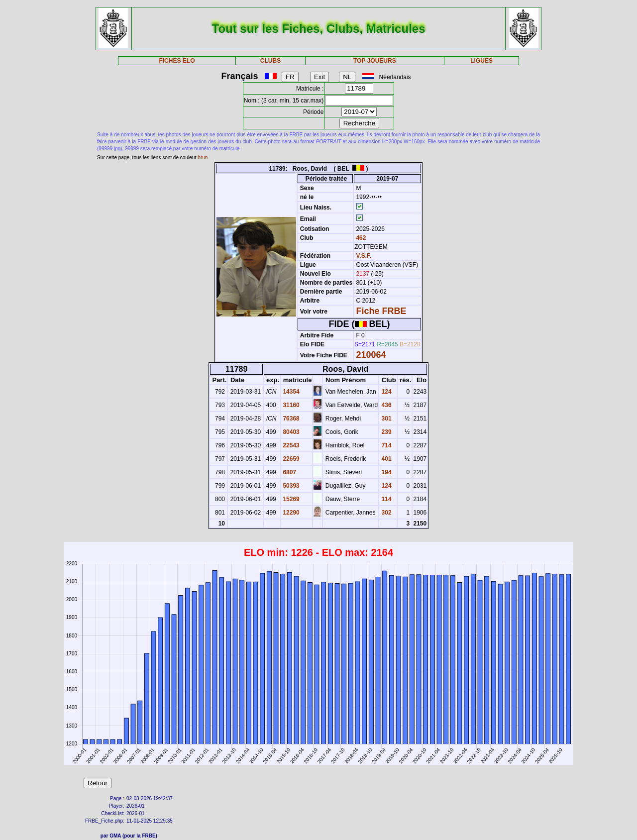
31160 (290, 405)
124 (385, 392)
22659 (290, 459)
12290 (290, 513)
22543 (290, 445)
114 (385, 499)
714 (385, 445)
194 (385, 472)
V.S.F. (364, 256)
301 (385, 419)
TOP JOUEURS (375, 61)
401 (385, 459)
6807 (289, 472)
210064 (371, 355)
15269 (290, 499)
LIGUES (481, 61)
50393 (290, 486)
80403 (290, 432)
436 (385, 405)
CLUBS (270, 61)
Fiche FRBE (381, 311)
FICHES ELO (177, 61)
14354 (290, 392)
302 (385, 513)
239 (385, 432)
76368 (290, 419)
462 (360, 238)
